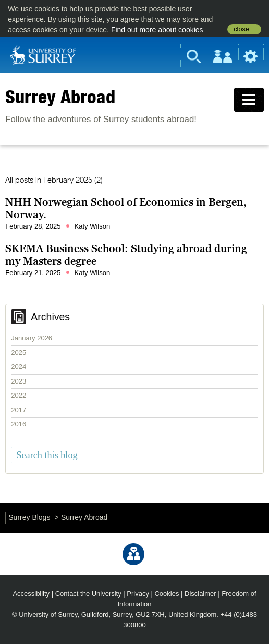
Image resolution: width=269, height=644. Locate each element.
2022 (19, 395)
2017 (19, 410)
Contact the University (88, 594)
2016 (19, 424)
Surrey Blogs (29, 517)
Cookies (167, 594)
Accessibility (31, 594)
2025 (19, 353)
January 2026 (32, 338)
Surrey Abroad (60, 97)
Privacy (138, 594)
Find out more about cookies (157, 30)
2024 (19, 367)
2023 (19, 381)
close (241, 29)
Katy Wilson (93, 226)
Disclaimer (200, 594)
